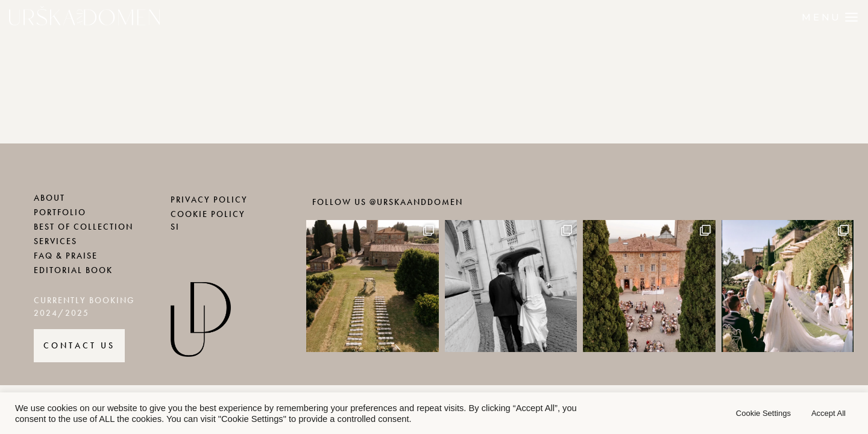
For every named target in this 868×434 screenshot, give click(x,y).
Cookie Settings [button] (763, 413)
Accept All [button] (829, 413)
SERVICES (55, 241)
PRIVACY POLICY (209, 200)
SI (175, 227)
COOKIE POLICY (208, 214)
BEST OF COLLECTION (83, 227)
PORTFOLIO (60, 212)
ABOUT (49, 198)
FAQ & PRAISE (66, 256)
